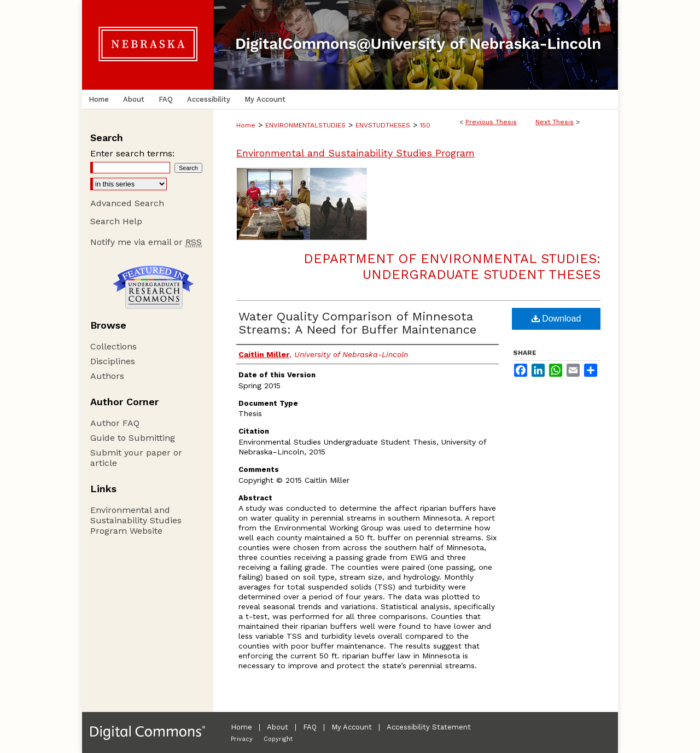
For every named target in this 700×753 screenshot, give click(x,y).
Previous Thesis (491, 122)
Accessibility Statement (429, 727)
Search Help (116, 221)
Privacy (242, 739)
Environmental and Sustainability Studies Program (355, 153)
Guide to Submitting (133, 438)
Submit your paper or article (136, 458)
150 (425, 125)
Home (246, 125)
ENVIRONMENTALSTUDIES (305, 125)
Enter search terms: (132, 153)
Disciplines (113, 361)
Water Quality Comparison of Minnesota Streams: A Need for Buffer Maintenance (357, 323)
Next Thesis (555, 122)
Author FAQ (115, 423)
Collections (113, 346)
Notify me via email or (146, 242)
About (278, 727)
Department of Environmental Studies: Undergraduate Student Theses (452, 267)
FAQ (310, 727)
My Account (352, 727)
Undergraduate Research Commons (153, 287)
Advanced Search (127, 203)
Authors (107, 376)
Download (556, 319)
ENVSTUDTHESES (383, 125)
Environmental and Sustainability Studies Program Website (136, 520)
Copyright (278, 739)
